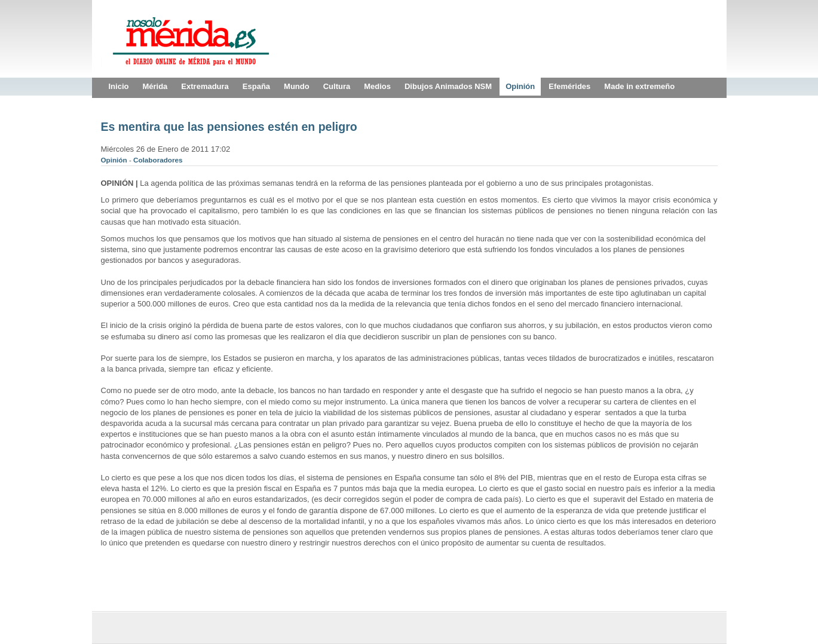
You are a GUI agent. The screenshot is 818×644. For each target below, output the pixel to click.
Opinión (115, 160)
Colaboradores (158, 160)
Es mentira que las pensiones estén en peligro (229, 127)
